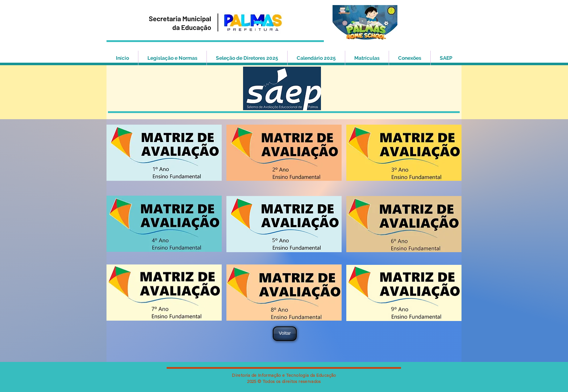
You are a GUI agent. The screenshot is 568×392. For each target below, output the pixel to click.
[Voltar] (285, 334)
